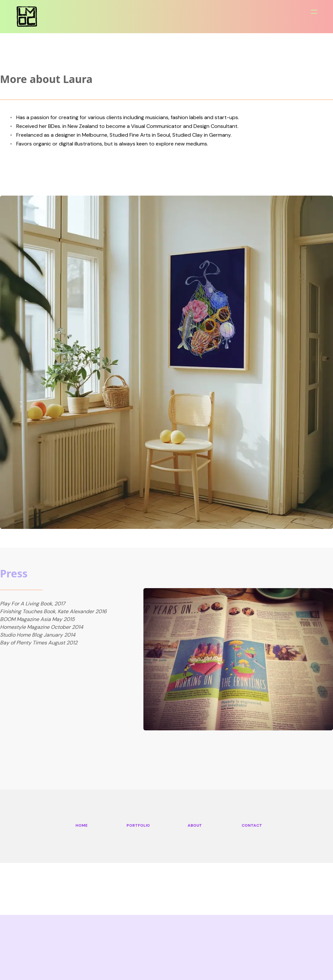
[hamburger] (314, 12)
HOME (81, 825)
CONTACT (252, 825)
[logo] (27, 16)
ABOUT (195, 825)
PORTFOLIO (138, 825)
